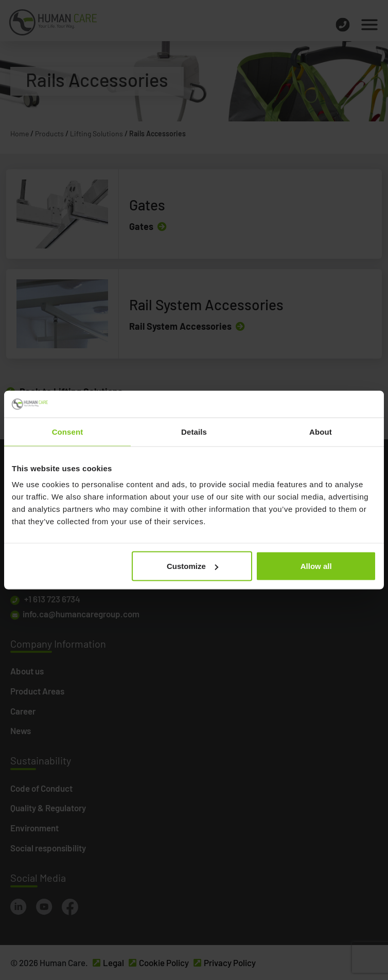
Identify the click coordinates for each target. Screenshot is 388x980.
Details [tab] (194, 431)
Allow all (316, 566)
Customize (192, 566)
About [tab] (321, 431)
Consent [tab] (68, 431)
